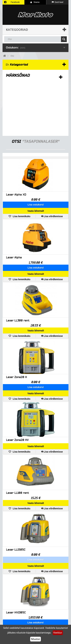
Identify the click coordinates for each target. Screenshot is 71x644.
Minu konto (10, 595)
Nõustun (35, 639)
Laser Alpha (14, 245)
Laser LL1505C (16, 495)
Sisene (35, 2)
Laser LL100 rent (18, 444)
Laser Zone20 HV (17, 396)
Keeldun (58, 633)
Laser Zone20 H (17, 346)
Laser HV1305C (16, 545)
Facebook (15, 2)
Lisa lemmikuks (21, 204)
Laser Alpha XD (16, 195)
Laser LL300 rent (18, 295)
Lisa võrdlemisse (53, 204)
